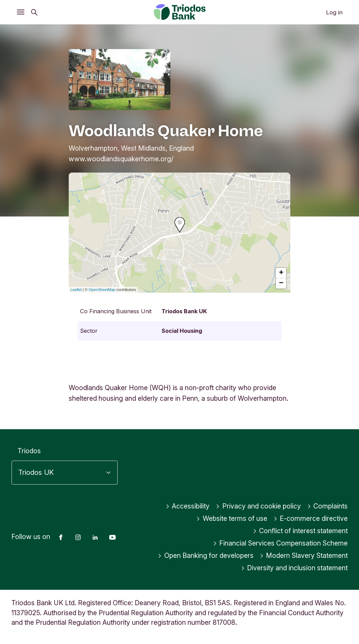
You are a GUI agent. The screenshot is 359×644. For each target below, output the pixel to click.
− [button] (281, 283)
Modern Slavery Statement (304, 555)
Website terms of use (232, 518)
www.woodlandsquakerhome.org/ (121, 159)
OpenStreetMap (102, 290)
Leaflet (76, 290)
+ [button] (281, 273)
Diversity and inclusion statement (294, 568)
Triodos (29, 451)
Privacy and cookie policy (258, 506)
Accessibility (188, 506)
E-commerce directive (311, 518)
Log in (334, 12)
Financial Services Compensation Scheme (281, 543)
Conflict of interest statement (300, 531)
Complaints (328, 506)
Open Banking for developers (206, 555)
